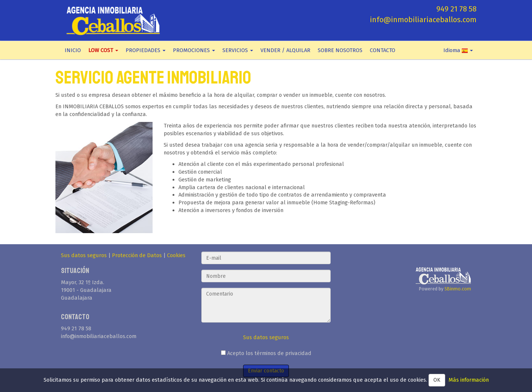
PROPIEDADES (146, 50)
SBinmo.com (458, 289)
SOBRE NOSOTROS (340, 50)
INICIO (73, 50)
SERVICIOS (238, 50)
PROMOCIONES (194, 50)
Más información (469, 380)
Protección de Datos (137, 255)
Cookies (176, 255)
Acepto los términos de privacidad (266, 353)
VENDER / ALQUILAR (285, 50)
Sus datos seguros (84, 255)
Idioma (458, 50)
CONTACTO (383, 50)
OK (437, 380)
